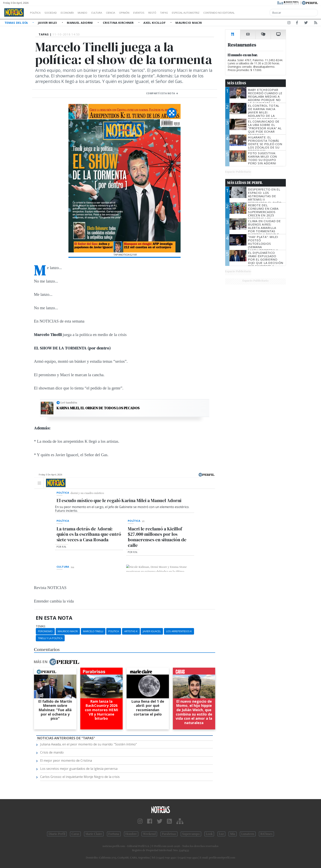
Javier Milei (48, 23)
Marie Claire (94, 834)
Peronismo (45, 631)
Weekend (149, 834)
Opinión (140, 13)
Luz (221, 834)
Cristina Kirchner (119, 23)
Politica (114, 631)
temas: (41, 626)
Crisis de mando (52, 752)
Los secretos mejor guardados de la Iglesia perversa (79, 769)
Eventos (158, 13)
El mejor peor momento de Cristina (66, 760)
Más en (56, 662)
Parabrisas (169, 834)
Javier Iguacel (152, 631)
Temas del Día (17, 23)
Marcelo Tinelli (93, 631)
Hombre (131, 834)
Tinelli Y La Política (50, 638)
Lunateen (248, 834)
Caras (75, 834)
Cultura (108, 13)
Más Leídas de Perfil (245, 183)
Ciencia (124, 13)
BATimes (266, 834)
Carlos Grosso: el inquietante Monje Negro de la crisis (80, 777)
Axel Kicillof (155, 23)
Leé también (69, 403)
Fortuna (114, 834)
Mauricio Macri (189, 23)
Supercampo (191, 834)
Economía (74, 13)
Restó (173, 13)
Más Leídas (237, 83)
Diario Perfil (57, 834)
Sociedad (55, 13)
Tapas (187, 13)
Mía (233, 834)
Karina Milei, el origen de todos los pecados (98, 408)
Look (209, 834)
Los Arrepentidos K (179, 631)
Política (37, 13)
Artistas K (131, 631)
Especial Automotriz (212, 13)
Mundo (92, 13)
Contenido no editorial (253, 13)
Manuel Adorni (80, 23)
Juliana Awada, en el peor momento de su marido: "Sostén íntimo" (89, 744)
